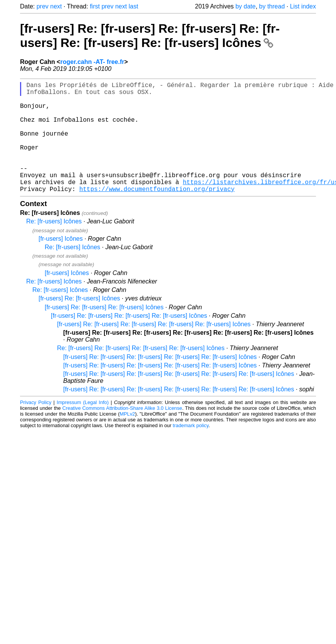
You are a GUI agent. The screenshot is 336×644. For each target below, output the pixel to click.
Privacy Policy (36, 427)
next (56, 6)
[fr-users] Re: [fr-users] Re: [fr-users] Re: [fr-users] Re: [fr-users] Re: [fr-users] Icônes (150, 36)
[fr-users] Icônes (61, 263)
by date (245, 6)
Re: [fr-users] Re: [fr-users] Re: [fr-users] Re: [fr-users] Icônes (141, 373)
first (95, 6)
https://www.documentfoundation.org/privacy (157, 213)
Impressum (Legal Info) (83, 427)
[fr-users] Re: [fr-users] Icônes (79, 323)
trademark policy (191, 450)
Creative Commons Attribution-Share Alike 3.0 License (122, 433)
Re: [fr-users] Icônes (54, 246)
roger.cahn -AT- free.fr (92, 62)
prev (43, 6)
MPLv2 (128, 439)
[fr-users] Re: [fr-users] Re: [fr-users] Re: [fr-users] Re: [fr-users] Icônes (154, 349)
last (134, 6)
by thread (272, 6)
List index (303, 6)
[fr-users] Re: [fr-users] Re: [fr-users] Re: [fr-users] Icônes (129, 340)
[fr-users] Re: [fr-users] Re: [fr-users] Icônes (104, 332)
